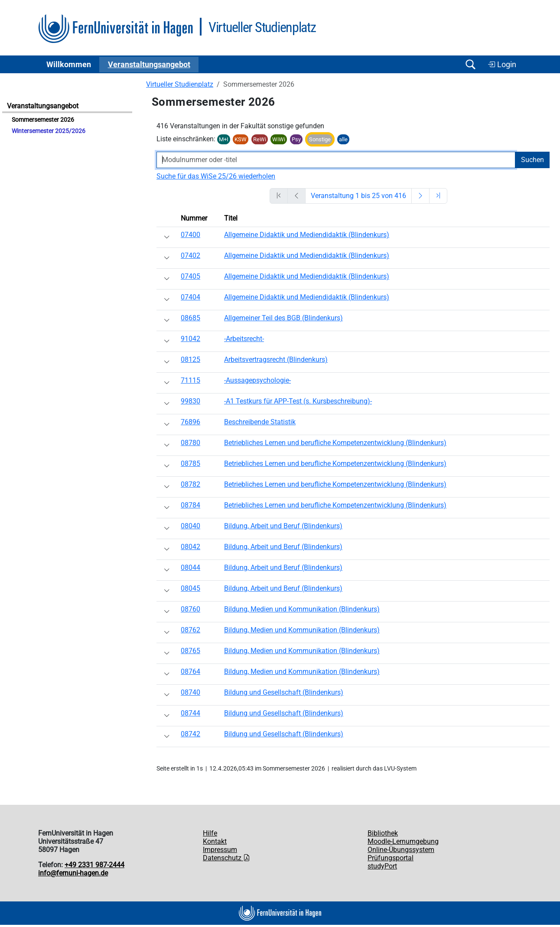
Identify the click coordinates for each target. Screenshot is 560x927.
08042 (190, 547)
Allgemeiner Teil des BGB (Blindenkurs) (283, 318)
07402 (190, 255)
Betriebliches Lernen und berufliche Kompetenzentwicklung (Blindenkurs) (335, 443)
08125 (190, 359)
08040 (190, 526)
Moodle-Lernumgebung (403, 841)
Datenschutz (226, 858)
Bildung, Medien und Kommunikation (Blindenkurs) (302, 609)
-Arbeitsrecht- (244, 339)
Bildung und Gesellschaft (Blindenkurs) (284, 692)
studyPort (382, 866)
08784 (190, 505)
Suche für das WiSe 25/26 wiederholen (216, 176)
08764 (190, 672)
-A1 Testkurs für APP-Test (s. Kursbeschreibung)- (298, 401)
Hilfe (210, 833)
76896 (190, 422)
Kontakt (215, 841)
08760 (190, 609)
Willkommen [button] (69, 65)
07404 (190, 297)
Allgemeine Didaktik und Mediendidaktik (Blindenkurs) (307, 235)
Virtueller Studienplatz (180, 84)
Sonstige (320, 139)
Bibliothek (383, 833)
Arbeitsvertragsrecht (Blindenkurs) (276, 359)
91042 (190, 339)
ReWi (260, 139)
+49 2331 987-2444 (94, 865)
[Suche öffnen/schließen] (470, 64)
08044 (190, 568)
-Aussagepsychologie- (257, 380)
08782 (190, 484)
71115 (190, 380)
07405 (190, 276)
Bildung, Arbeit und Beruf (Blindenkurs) (283, 526)
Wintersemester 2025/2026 (49, 131)
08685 (190, 318)
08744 (190, 713)
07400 (190, 235)
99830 (190, 401)
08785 (190, 463)
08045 (190, 588)
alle (343, 139)
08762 (190, 630)
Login (502, 65)
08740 (190, 692)
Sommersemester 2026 (43, 120)
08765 (190, 651)
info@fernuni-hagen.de (73, 873)
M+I (224, 139)
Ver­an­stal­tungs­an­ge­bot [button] (149, 65)
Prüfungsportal (391, 858)
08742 (190, 734)
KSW (241, 139)
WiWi (279, 139)
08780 (190, 443)
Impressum (220, 850)
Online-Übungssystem (401, 850)
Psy (296, 139)
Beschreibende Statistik (260, 422)
